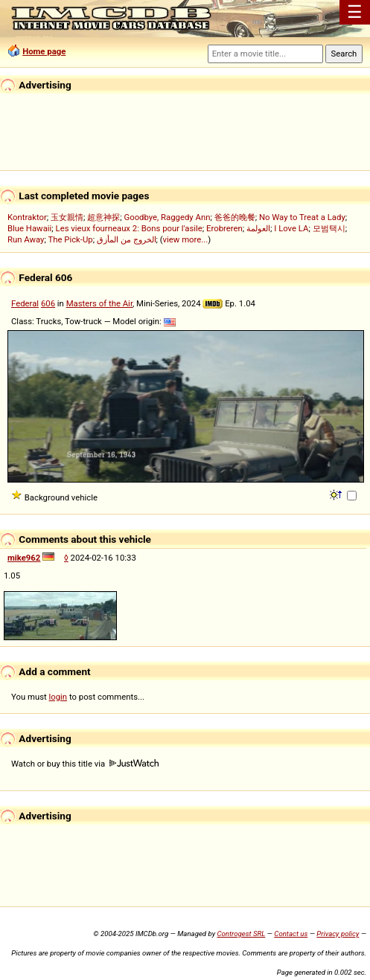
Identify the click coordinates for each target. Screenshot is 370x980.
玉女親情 (67, 217)
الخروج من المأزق (127, 239)
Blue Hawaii (29, 228)
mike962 (24, 558)
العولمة (258, 228)
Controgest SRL (241, 934)
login (58, 697)
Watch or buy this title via (85, 764)
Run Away (26, 239)
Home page (44, 51)
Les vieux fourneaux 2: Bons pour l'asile (129, 228)
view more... (186, 239)
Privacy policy (338, 934)
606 (48, 303)
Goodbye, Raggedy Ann (167, 217)
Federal (25, 303)
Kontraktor (27, 217)
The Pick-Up (70, 239)
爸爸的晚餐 (235, 217)
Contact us (291, 934)
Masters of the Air (99, 303)
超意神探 (103, 217)
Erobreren (224, 228)
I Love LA (291, 228)
